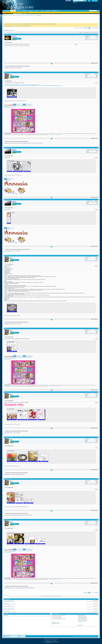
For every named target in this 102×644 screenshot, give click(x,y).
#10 (97, 520)
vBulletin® (51, 641)
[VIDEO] (82, 619)
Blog (37, 11)
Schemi (8, 180)
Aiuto (89, 1)
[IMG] (82, 618)
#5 (97, 256)
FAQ (10, 12)
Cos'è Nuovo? (24, 11)
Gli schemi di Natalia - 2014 (21, 106)
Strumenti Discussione (86, 32)
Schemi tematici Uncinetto (30, 15)
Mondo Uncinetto (12, 15)
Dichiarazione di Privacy (91, 636)
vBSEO (54, 642)
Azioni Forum (23, 12)
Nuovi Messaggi (6, 12)
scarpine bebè (7, 611)
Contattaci (75, 636)
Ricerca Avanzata (96, 12)
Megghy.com (55, 11)
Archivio (85, 636)
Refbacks (54, 624)
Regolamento (31, 11)
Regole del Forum (80, 625)
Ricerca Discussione (94, 32)
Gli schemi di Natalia (7, 106)
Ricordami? (76, 2)
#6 (97, 328)
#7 (97, 392)
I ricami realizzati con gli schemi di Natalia (10, 107)
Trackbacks (80, 621)
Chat (42, 11)
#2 (97, 72)
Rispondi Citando (95, 63)
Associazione (48, 11)
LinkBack (80, 32)
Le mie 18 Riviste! (8, 133)
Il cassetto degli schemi (20, 15)
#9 (97, 479)
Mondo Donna (7, 11)
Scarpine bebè (7, 603)
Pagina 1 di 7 (86, 28)
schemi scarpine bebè (8, 606)
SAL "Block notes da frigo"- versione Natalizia (55, 135)
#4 (97, 199)
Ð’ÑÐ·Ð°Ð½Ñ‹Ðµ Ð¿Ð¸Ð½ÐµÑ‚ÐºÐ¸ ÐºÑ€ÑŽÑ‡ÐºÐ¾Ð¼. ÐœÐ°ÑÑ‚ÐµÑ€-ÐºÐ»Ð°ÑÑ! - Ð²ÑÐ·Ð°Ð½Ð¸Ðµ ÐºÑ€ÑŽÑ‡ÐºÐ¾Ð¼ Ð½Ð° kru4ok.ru (34, 86)
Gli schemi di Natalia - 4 (29, 106)
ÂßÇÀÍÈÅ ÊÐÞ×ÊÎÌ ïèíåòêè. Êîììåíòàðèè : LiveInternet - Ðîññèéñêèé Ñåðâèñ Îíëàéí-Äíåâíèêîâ (22, 85)
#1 (97, 34)
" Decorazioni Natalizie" (45, 596)
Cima (97, 636)
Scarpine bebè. (11, 30)
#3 (97, 147)
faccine (80, 617)
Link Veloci (28, 12)
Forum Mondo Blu (80, 636)
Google (7, 615)
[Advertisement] (27, 19)
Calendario (13, 12)
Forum (13, 11)
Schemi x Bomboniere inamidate (55, 596)
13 (97, 38)
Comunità (17, 12)
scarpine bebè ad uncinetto (9, 608)
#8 (97, 437)
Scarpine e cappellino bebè (9, 601)
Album (18, 11)
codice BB (80, 615)
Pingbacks (54, 622)
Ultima (96, 28)
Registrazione (95, 1)
